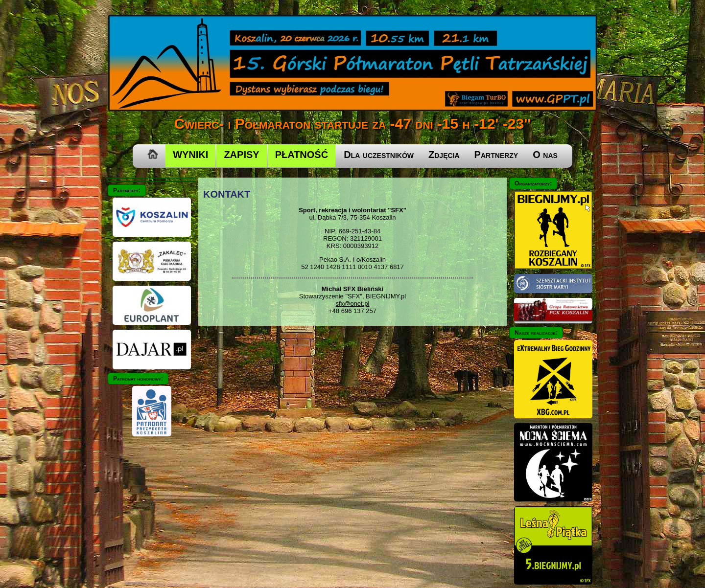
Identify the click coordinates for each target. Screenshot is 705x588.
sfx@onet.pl (353, 304)
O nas (545, 155)
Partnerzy (496, 155)
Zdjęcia (444, 155)
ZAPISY (241, 155)
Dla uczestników (379, 155)
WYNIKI (190, 155)
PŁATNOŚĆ (302, 155)
